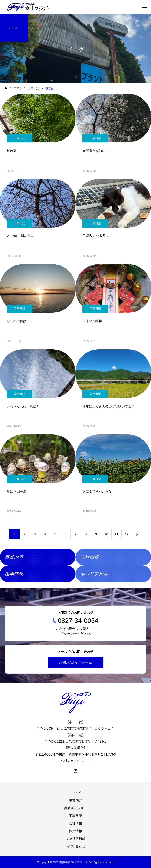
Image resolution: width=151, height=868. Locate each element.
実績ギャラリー (75, 808)
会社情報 (75, 823)
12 (127, 534)
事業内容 (75, 800)
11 (117, 534)
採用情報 (75, 831)
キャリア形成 (75, 839)
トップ (75, 793)
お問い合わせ (75, 846)
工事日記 (20, 138)
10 (106, 534)
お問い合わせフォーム (75, 662)
